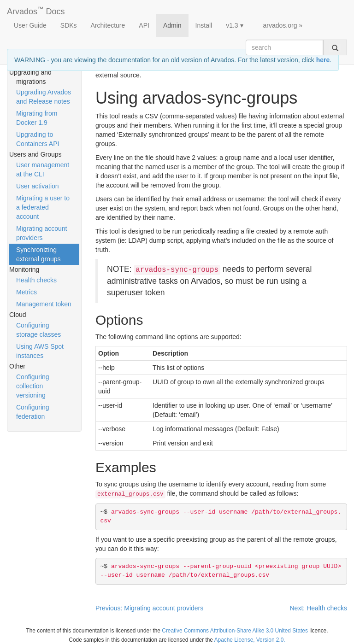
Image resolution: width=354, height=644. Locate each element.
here (323, 60)
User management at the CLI (43, 170)
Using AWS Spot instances (40, 351)
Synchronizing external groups (38, 254)
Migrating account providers (42, 233)
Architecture (108, 25)
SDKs (69, 25)
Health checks (36, 280)
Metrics (27, 292)
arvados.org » (283, 25)
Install (204, 25)
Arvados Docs (36, 10)
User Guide (30, 25)
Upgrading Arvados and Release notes (44, 97)
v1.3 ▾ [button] (234, 25)
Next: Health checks (319, 608)
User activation (38, 186)
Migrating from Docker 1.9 (37, 118)
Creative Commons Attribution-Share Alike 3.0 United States (235, 631)
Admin (172, 25)
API (144, 25)
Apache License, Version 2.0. (250, 640)
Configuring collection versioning (33, 386)
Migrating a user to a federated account (43, 207)
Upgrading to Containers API (38, 139)
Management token (44, 304)
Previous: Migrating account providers (149, 608)
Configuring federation (33, 412)
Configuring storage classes (38, 330)
